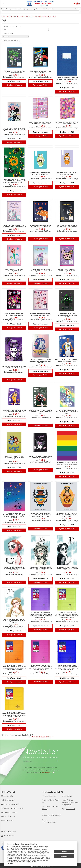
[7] (44, 737)
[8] (46, 737)
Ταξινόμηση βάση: (8, 33)
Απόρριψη (64, 851)
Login (77, 9)
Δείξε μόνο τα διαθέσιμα (11, 41)
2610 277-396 (50, 806)
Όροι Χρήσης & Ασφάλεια (10, 812)
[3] (36, 737)
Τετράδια (35, 17)
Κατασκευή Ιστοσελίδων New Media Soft (41, 866)
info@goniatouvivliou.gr (53, 815)
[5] (40, 737)
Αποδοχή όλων (64, 856)
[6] (42, 737)
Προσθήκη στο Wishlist (14, 85)
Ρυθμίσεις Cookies (8, 821)
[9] (48, 737)
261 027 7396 (13, 9)
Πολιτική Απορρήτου (47, 772)
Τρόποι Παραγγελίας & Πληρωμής (13, 808)
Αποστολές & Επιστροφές (10, 804)
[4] (38, 737)
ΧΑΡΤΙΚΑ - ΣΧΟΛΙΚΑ (8, 17)
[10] (50, 737)
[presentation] (41, 779)
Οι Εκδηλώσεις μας (8, 800)
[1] (32, 737)
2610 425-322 (70, 809)
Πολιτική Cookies (26, 848)
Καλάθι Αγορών (8, 836)
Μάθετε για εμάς (7, 796)
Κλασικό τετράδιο (45, 17)
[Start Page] (41, 4)
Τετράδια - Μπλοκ (23, 17)
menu (3, 4)
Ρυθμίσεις (10, 863)
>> (54, 737)
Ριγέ (54, 17)
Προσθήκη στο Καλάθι (14, 81)
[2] (34, 737)
